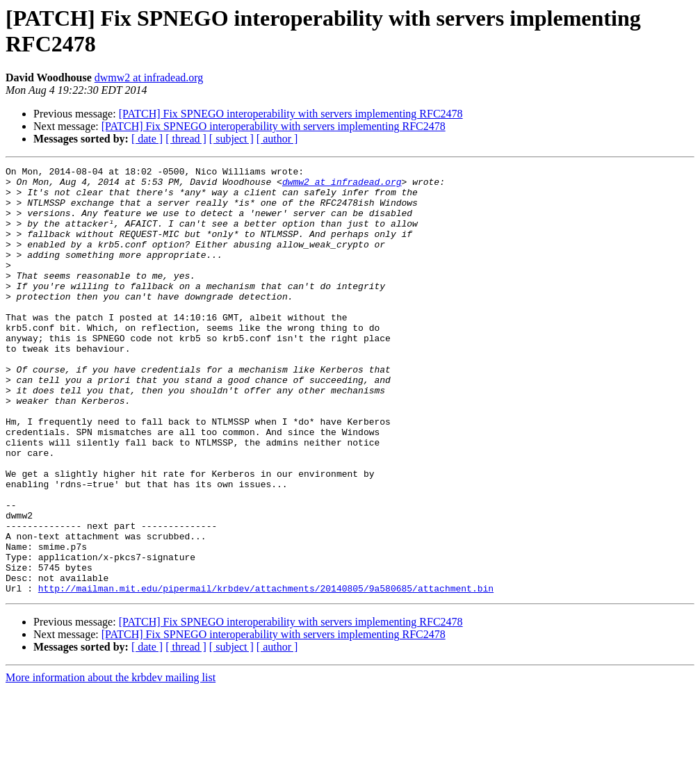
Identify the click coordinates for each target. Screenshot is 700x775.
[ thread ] (186, 139)
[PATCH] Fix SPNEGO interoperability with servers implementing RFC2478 (291, 114)
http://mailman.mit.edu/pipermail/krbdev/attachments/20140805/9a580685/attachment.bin (266, 674)
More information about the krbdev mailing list (111, 763)
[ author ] (277, 139)
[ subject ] (231, 139)
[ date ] (147, 139)
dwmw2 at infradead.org (149, 77)
